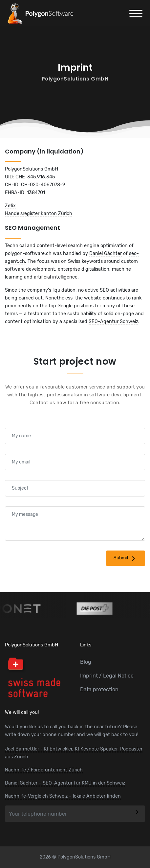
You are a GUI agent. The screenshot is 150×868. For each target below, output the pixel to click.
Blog (86, 662)
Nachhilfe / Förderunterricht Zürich (44, 770)
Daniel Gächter (106, 253)
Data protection (99, 689)
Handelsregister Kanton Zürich (39, 214)
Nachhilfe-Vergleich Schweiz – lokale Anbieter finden (63, 796)
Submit (126, 558)
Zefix (10, 206)
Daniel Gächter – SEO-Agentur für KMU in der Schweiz (65, 783)
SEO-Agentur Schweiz (113, 322)
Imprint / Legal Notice (107, 676)
